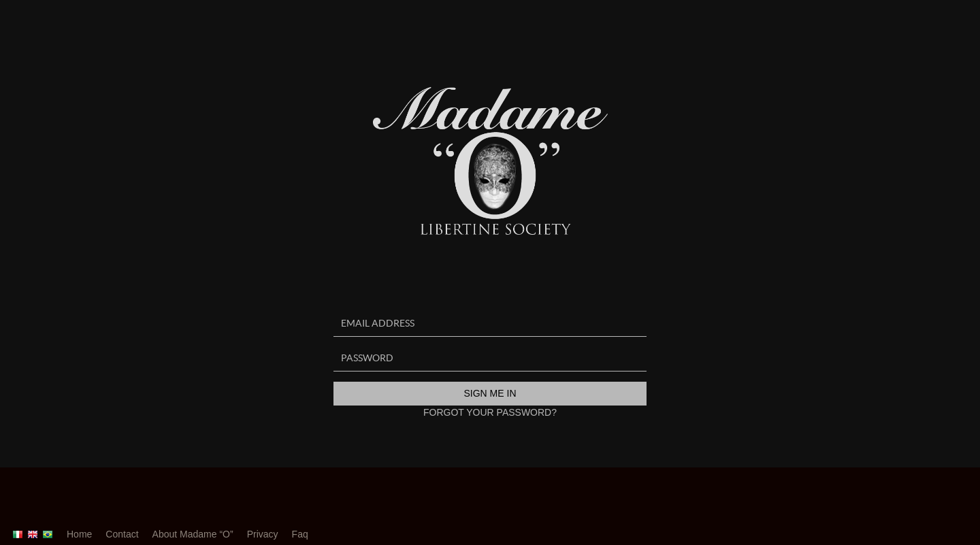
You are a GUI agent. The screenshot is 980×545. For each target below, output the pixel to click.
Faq (300, 534)
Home (79, 534)
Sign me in (490, 393)
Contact (122, 534)
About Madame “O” (193, 534)
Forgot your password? (490, 412)
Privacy (263, 534)
